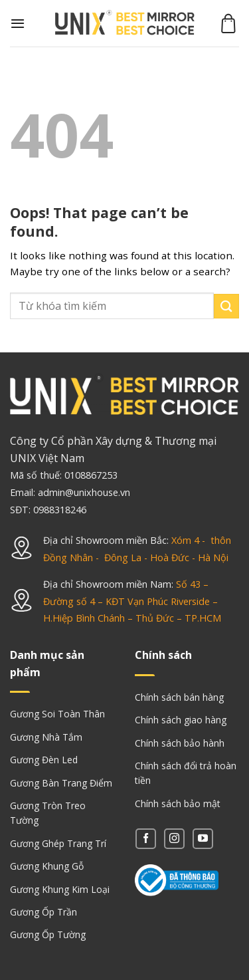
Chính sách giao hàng (181, 720)
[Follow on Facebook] (146, 839)
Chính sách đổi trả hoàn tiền (186, 773)
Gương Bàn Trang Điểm (61, 783)
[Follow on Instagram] (174, 839)
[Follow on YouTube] (203, 839)
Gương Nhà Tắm (46, 737)
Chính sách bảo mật (178, 803)
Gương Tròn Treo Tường (48, 813)
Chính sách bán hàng (179, 697)
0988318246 (60, 510)
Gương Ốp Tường (48, 934)
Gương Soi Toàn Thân (57, 714)
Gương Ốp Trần (43, 912)
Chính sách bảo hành (180, 743)
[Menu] (18, 23)
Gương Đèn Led (44, 760)
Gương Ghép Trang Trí (58, 843)
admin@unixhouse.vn (84, 492)
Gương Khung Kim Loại (60, 889)
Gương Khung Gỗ (47, 866)
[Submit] (226, 306)
